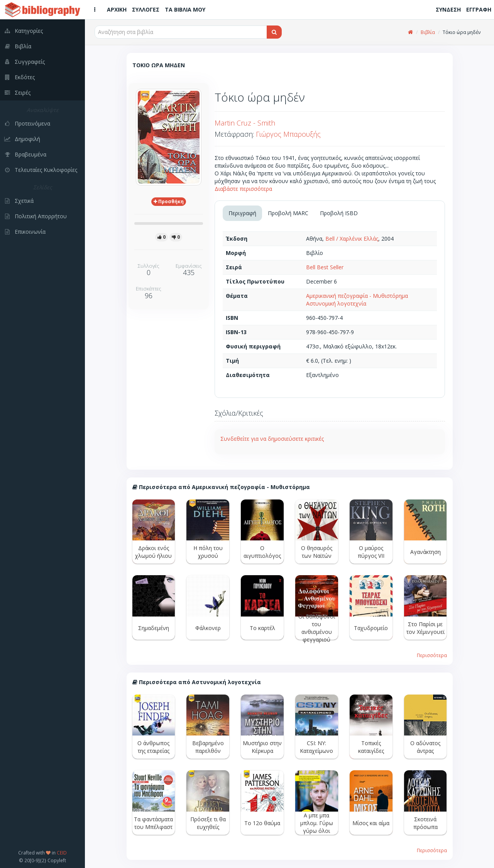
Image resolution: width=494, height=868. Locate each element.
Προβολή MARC (288, 213)
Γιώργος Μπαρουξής (288, 134)
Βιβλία (428, 32)
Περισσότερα (432, 655)
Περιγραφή (242, 213)
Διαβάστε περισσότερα (243, 189)
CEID (62, 853)
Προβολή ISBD (339, 213)
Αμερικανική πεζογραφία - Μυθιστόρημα (357, 296)
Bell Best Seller (325, 267)
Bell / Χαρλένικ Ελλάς (352, 239)
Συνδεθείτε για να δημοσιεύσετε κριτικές (272, 439)
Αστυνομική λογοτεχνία (336, 303)
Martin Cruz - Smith (245, 123)
